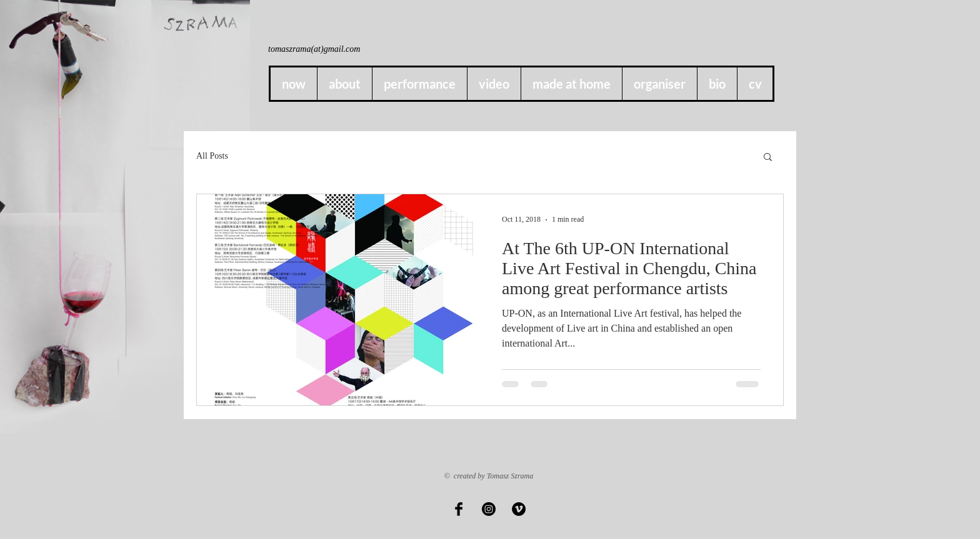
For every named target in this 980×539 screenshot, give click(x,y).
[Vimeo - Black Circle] (519, 509)
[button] (571, 84)
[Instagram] (489, 509)
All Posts (212, 156)
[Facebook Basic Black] (459, 509)
